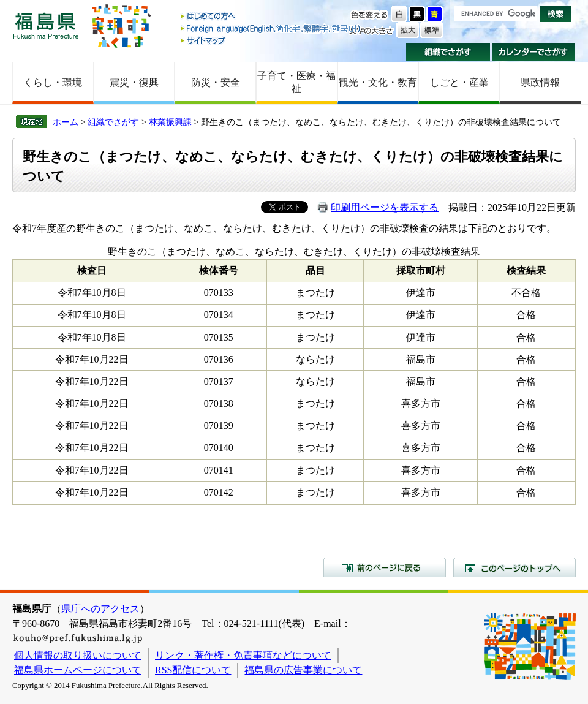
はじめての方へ (271, 17)
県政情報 (540, 82)
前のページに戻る (385, 567)
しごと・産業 (459, 82)
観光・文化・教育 (378, 82)
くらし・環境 (53, 82)
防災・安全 (216, 82)
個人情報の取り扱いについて (78, 655)
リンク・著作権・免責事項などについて (243, 655)
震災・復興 (134, 82)
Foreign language (271, 28)
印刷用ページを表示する (385, 207)
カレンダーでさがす (534, 52)
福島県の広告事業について (303, 670)
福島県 (46, 25)
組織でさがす (448, 52)
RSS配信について (193, 670)
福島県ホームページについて (78, 670)
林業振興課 (170, 122)
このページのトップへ (514, 567)
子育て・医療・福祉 (296, 82)
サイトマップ (271, 40)
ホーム (66, 122)
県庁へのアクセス (100, 609)
